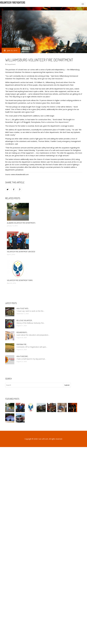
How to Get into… (23, 308)
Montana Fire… (22, 344)
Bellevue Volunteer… (25, 320)
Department (11, 64)
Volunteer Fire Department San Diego (21, 252)
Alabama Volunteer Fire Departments (21, 223)
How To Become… (23, 356)
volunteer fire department (58, 122)
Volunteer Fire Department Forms (20, 280)
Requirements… (22, 332)
